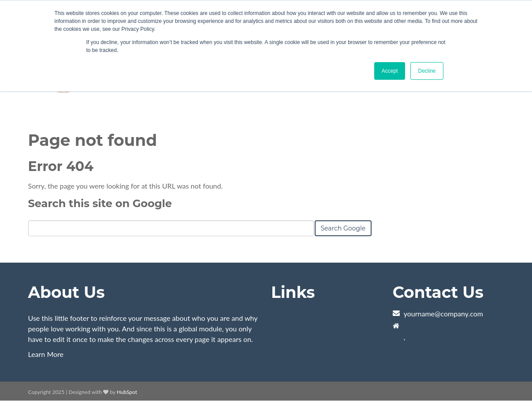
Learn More (46, 354)
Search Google (343, 228)
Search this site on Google (100, 203)
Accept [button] (390, 71)
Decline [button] (427, 71)
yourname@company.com (443, 314)
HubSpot (127, 392)
